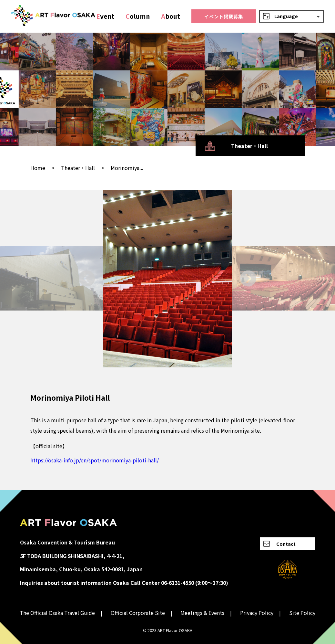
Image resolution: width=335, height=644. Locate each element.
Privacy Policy (257, 613)
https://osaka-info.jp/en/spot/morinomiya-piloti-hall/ (95, 460)
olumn (138, 16)
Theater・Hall (78, 168)
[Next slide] (248, 278)
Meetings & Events (202, 613)
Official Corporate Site (138, 613)
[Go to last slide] (87, 278)
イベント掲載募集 (224, 16)
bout (171, 16)
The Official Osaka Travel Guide (57, 613)
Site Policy (302, 613)
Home (38, 168)
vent (105, 16)
